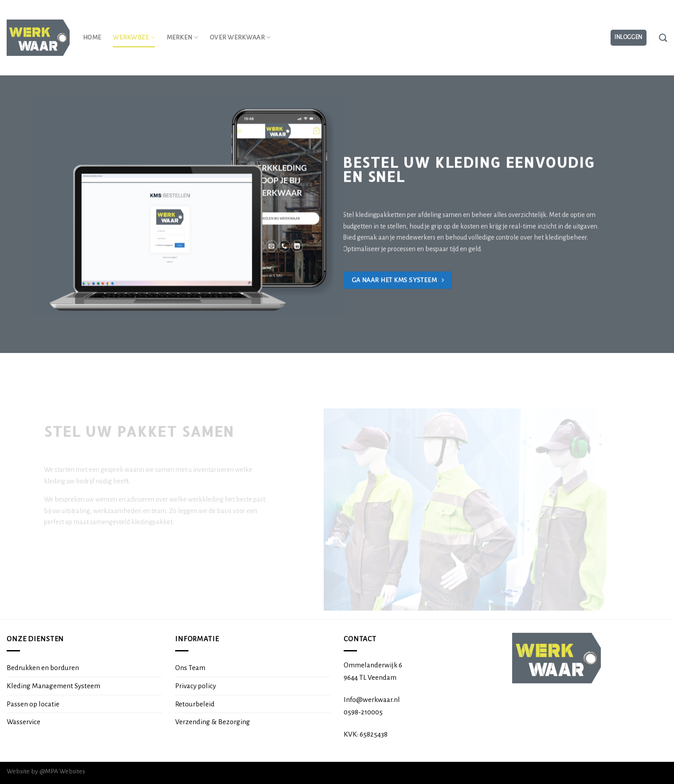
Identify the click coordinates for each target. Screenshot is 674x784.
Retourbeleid (195, 704)
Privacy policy (196, 686)
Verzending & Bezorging (213, 722)
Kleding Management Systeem (53, 686)
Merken (182, 37)
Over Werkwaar (240, 37)
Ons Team (190, 668)
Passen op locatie (33, 704)
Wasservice (24, 722)
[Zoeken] (663, 38)
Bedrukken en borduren (43, 668)
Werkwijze (134, 37)
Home (92, 37)
